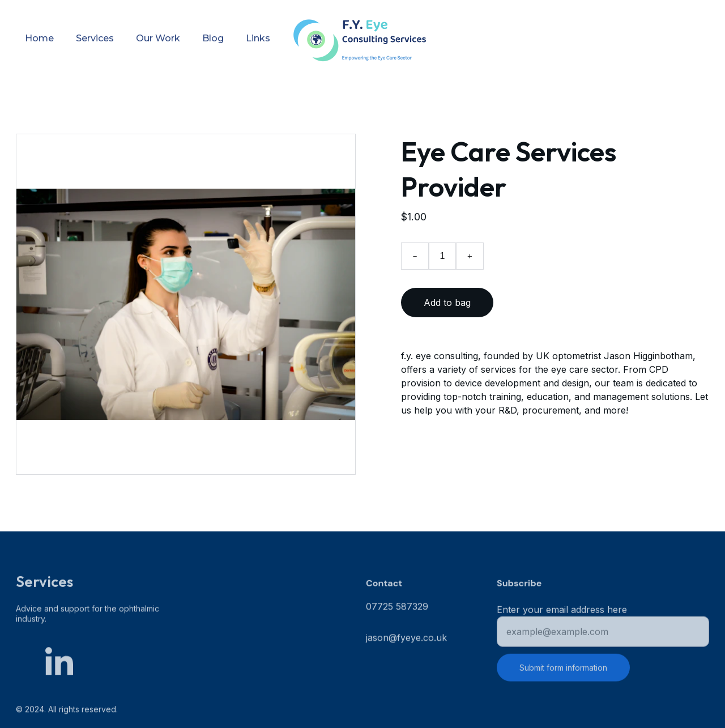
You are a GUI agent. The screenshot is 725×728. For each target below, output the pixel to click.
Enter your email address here (562, 612)
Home (39, 38)
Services (95, 38)
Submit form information (563, 670)
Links (258, 38)
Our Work (158, 38)
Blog (213, 38)
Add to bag (447, 303)
